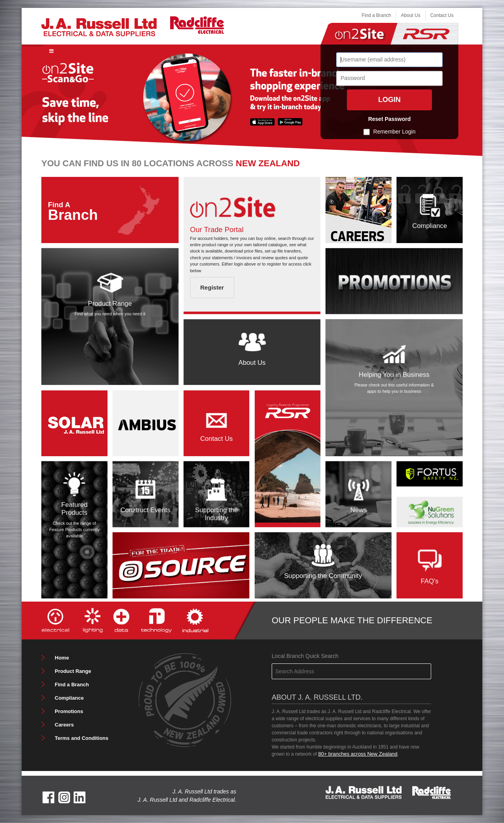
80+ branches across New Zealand (358, 754)
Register (212, 288)
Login (390, 100)
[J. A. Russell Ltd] (99, 27)
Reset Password (389, 119)
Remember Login (394, 132)
